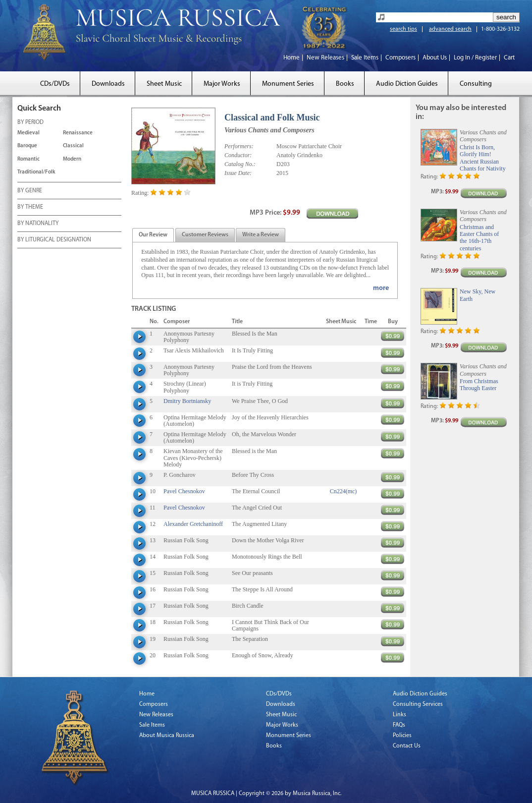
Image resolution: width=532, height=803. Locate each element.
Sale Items (365, 58)
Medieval (28, 133)
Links (399, 715)
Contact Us (407, 746)
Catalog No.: (240, 164)
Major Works (222, 84)
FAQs (399, 725)
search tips (403, 29)
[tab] (153, 235)
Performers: (239, 146)
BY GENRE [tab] (30, 191)
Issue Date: (238, 173)
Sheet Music (164, 84)
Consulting (476, 84)
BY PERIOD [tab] (30, 123)
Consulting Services (418, 704)
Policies (402, 736)
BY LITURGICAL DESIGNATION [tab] (54, 240)
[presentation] (153, 235)
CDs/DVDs (55, 84)
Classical (73, 146)
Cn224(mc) (344, 491)
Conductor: (238, 155)
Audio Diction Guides (407, 84)
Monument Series (288, 84)
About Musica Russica (167, 736)
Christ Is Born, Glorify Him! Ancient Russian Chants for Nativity (483, 158)
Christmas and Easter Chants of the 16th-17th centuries (479, 238)
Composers (400, 58)
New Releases (325, 58)
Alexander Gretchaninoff (193, 524)
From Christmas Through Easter (479, 385)
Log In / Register (475, 58)
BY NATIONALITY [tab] (38, 224)
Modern (72, 159)
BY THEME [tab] (30, 208)
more (381, 288)
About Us (435, 58)
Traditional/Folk (36, 172)
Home (292, 58)
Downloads (108, 84)
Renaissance (78, 133)
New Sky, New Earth (478, 295)
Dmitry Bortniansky (187, 401)
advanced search (450, 29)
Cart (509, 58)
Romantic (28, 159)
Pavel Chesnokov (184, 491)
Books (345, 84)
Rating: (140, 193)
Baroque (27, 146)
